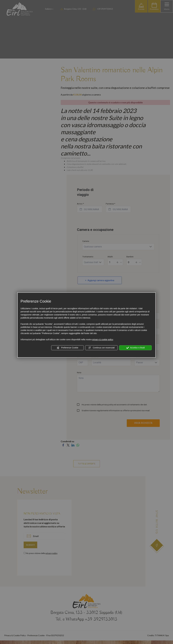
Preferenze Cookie (68, 348)
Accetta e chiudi (135, 348)
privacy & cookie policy (103, 340)
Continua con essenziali (101, 348)
